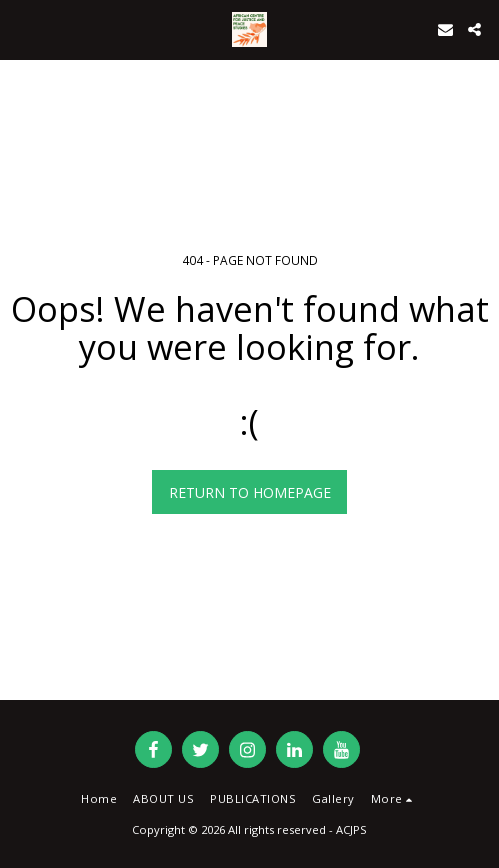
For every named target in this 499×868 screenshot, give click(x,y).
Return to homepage (250, 492)
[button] (22, 28)
